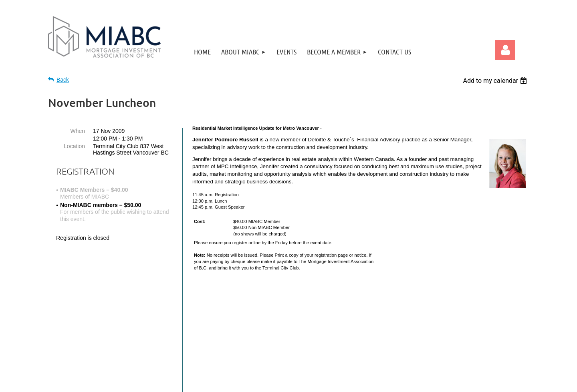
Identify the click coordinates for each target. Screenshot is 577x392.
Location (74, 146)
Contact (410, 304)
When (78, 131)
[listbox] (496, 81)
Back (63, 80)
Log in (505, 50)
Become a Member (378, 304)
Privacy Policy (438, 304)
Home (348, 304)
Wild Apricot (472, 382)
